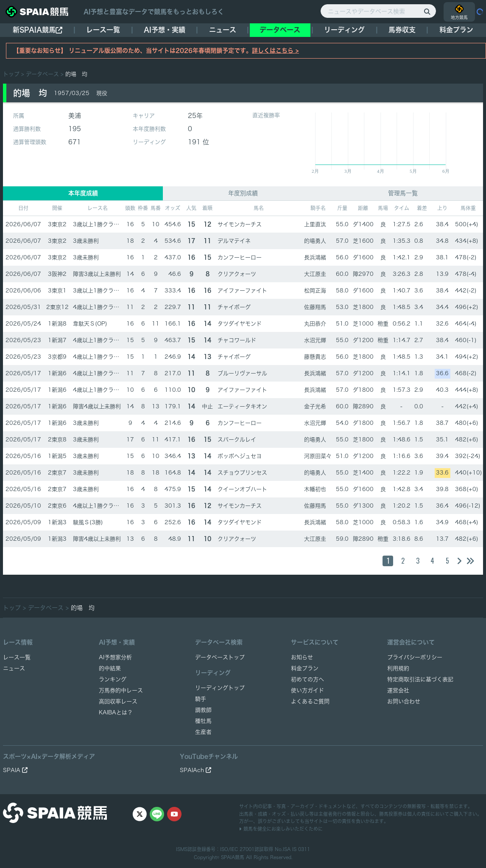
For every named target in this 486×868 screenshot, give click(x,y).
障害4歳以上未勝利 (97, 406)
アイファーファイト (242, 291)
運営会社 (398, 690)
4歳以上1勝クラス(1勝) (103, 307)
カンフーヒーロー (240, 257)
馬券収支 (402, 30)
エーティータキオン (242, 406)
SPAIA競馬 (233, 857)
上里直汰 (315, 224)
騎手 (201, 699)
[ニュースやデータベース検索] (378, 11)
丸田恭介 (315, 324)
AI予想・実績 (165, 30)
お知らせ (302, 657)
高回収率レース (118, 701)
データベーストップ (220, 657)
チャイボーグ (234, 307)
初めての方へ (307, 679)
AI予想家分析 (115, 657)
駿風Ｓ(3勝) (88, 522)
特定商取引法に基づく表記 (420, 679)
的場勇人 (315, 241)
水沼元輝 (315, 340)
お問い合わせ (404, 701)
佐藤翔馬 (315, 307)
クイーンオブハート (242, 489)
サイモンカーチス (240, 224)
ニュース (223, 30)
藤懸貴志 (315, 357)
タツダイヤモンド (240, 324)
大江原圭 (315, 274)
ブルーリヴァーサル (242, 373)
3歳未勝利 (86, 241)
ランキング (113, 679)
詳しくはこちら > (275, 51)
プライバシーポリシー (415, 657)
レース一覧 (103, 30)
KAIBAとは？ (116, 712)
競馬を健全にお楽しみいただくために (281, 829)
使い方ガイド (307, 690)
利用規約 (398, 668)
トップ (11, 74)
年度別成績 (243, 193)
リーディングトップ (220, 688)
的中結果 (110, 668)
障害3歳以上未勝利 (97, 274)
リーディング (344, 30)
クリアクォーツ (237, 274)
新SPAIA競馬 (38, 30)
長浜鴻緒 (315, 257)
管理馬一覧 (403, 193)
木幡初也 (315, 489)
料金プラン (305, 668)
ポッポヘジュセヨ (240, 456)
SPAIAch (196, 770)
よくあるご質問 (310, 701)
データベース (280, 30)
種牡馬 (203, 721)
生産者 (203, 732)
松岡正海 (315, 291)
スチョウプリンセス (242, 473)
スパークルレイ (237, 440)
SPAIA (15, 770)
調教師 (203, 710)
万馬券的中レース (121, 690)
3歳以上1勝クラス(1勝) (103, 224)
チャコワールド (237, 340)
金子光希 (315, 406)
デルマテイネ (234, 241)
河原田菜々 (318, 456)
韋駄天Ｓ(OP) (90, 324)
